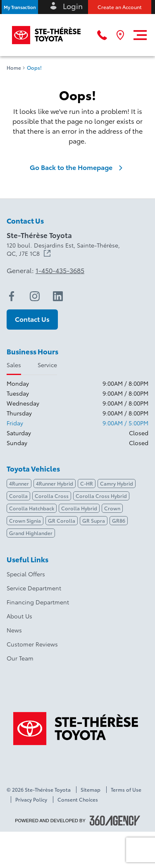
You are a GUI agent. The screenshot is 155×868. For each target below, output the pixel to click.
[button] (20, 7)
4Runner (19, 483)
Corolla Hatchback (32, 508)
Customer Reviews (32, 644)
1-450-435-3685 (60, 270)
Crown (112, 508)
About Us (19, 616)
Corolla (18, 496)
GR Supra (94, 520)
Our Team (20, 658)
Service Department (34, 588)
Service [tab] (47, 365)
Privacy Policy (31, 800)
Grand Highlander (31, 533)
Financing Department (38, 602)
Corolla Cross (52, 496)
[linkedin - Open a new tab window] (58, 296)
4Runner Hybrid (55, 483)
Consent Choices (78, 800)
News (14, 630)
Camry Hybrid (117, 483)
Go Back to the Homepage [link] (78, 167)
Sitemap (91, 790)
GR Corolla (62, 520)
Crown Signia (25, 520)
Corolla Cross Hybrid (101, 496)
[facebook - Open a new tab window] (12, 296)
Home (14, 68)
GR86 (119, 520)
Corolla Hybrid (79, 508)
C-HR (87, 483)
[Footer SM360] (115, 821)
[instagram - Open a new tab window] (35, 296)
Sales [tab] (14, 365)
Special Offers (26, 574)
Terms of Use (126, 790)
